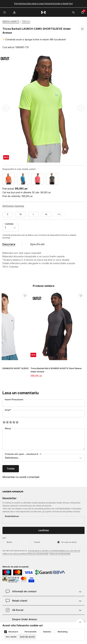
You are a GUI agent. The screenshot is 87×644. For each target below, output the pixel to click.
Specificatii (37, 244)
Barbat (9, 542)
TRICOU (26, 21)
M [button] (21, 214)
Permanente (31, 632)
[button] (82, 38)
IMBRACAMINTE (11, 21)
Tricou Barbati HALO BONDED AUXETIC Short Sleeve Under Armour (56, 370)
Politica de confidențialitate (60, 554)
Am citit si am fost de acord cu (41, 552)
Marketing (63, 632)
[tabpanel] (43, 108)
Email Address (12, 516)
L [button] (33, 214)
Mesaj (8, 428)
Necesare (13, 632)
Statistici (47, 632)
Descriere (9, 244)
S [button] (8, 214)
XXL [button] (59, 214)
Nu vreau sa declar (69, 542)
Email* (8, 410)
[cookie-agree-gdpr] (27, 637)
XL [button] (46, 214)
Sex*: (5, 538)
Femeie (37, 542)
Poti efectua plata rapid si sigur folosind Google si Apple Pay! (43, 4)
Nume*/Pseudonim (14, 400)
